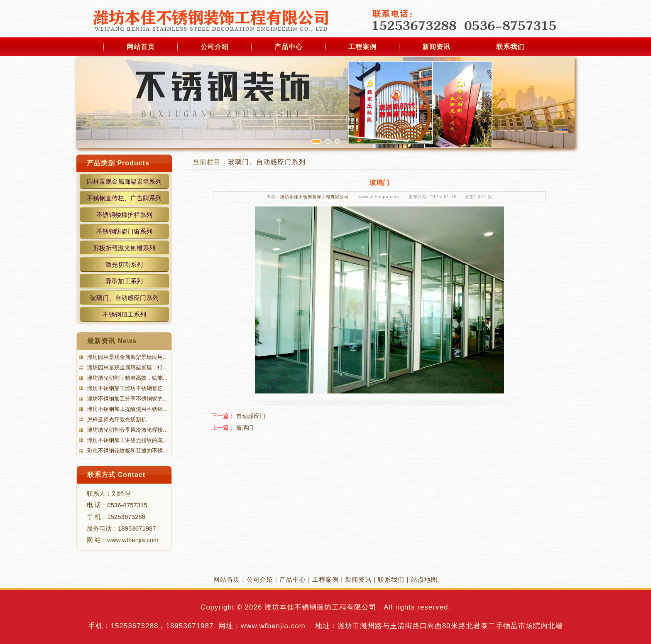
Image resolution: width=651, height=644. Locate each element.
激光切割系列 (124, 264)
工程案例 (362, 47)
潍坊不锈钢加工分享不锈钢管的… (127, 399)
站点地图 (424, 579)
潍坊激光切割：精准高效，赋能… (127, 378)
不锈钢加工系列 (124, 314)
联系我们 (510, 47)
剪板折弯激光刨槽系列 (124, 248)
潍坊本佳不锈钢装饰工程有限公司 (314, 197)
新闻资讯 (436, 47)
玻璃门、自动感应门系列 (124, 298)
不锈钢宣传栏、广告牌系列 (124, 198)
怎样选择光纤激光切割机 (116, 419)
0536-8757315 (127, 505)
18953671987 (137, 528)
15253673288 (126, 517)
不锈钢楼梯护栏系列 (124, 215)
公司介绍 (215, 47)
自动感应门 (251, 416)
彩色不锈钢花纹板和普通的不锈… (127, 451)
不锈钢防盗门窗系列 (124, 231)
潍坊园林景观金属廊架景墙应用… (127, 357)
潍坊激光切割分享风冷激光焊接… (127, 430)
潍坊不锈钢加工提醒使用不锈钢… (127, 409)
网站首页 (141, 47)
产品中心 (289, 47)
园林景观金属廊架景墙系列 (124, 181)
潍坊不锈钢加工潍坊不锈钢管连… (127, 388)
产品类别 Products (118, 163)
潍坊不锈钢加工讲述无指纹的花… (127, 440)
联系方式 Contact (116, 475)
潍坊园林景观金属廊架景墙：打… (127, 367)
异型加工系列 (124, 281)
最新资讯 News (112, 341)
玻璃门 (245, 428)
